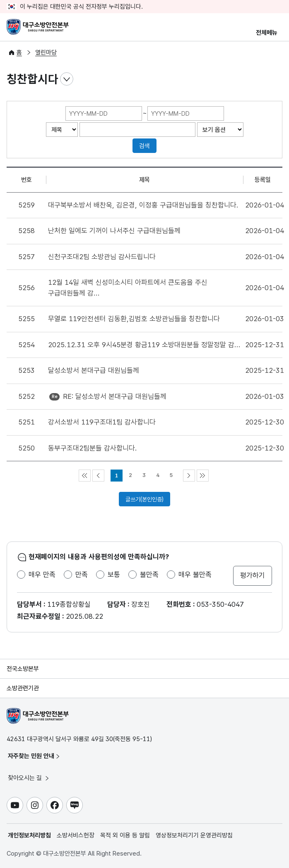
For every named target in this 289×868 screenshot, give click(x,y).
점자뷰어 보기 (243, 79)
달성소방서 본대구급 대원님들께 (94, 370)
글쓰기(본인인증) (144, 499)
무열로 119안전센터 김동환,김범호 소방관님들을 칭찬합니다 (134, 319)
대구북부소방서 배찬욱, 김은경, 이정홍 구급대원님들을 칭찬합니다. (143, 205)
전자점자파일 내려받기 (259, 79)
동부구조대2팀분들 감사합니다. (93, 448)
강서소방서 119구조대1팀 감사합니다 (102, 422)
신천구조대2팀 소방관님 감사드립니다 (102, 257)
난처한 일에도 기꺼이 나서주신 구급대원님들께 (114, 231)
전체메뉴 (267, 33)
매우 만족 (42, 575)
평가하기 (253, 575)
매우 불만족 (195, 575)
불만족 (149, 575)
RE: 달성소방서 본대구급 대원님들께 (115, 396)
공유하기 (276, 79)
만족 (82, 575)
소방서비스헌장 (76, 835)
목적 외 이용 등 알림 (125, 835)
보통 (114, 575)
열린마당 (46, 52)
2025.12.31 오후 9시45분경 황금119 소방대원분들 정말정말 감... (144, 345)
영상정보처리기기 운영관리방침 (194, 835)
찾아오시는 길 (29, 778)
